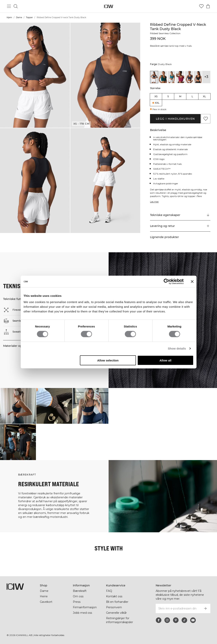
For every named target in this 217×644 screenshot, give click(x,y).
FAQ (109, 591)
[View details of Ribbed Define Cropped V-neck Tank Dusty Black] (154, 77)
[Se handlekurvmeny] (208, 6)
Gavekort (46, 602)
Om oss (78, 596)
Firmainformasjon (85, 607)
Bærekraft (80, 591)
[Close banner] (192, 282)
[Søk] (16, 6)
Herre (44, 596)
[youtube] (193, 620)
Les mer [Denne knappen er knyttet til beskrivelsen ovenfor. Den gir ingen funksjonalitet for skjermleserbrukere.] (154, 202)
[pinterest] (176, 620)
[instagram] (167, 620)
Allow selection (108, 360)
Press (77, 602)
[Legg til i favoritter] (206, 119)
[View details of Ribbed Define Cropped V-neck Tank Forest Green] (163, 77)
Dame (19, 17)
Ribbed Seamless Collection (165, 33)
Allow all (166, 360)
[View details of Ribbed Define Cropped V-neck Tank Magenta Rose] (180, 77)
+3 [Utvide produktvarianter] (206, 77)
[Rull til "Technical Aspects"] (180, 215)
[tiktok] (184, 620)
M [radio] (180, 96)
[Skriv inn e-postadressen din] (178, 608)
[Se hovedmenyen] (9, 6)
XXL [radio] (157, 103)
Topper (29, 17)
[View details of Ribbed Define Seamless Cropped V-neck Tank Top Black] (197, 77)
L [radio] (192, 96)
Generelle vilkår (116, 613)
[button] (35, 75)
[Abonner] (205, 608)
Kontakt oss (114, 596)
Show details (177, 348)
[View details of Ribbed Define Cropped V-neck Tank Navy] (189, 77)
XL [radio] (204, 96)
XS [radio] (156, 96)
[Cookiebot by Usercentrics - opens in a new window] (167, 282)
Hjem (9, 17)
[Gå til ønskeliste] (201, 6)
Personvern (114, 607)
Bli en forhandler (117, 602)
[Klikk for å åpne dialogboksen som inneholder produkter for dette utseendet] (18, 406)
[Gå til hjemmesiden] (108, 6)
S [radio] (168, 96)
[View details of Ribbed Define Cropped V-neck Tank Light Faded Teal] (171, 77)
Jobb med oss (82, 613)
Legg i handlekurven (175, 119)
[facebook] (159, 620)
